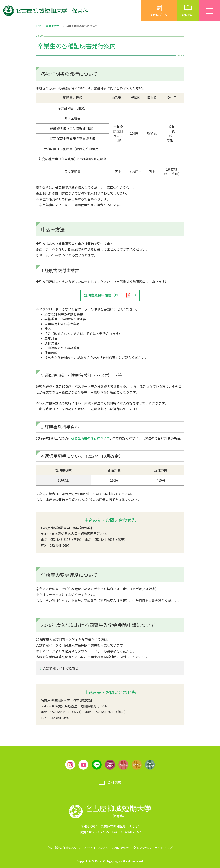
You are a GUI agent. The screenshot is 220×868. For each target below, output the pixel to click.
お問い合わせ (121, 848)
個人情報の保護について (64, 848)
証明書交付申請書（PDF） (107, 295)
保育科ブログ (159, 11)
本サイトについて (96, 848)
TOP (38, 26)
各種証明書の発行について (90, 438)
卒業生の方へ (54, 26)
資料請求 (188, 11)
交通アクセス (142, 848)
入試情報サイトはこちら (61, 668)
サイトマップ (163, 848)
